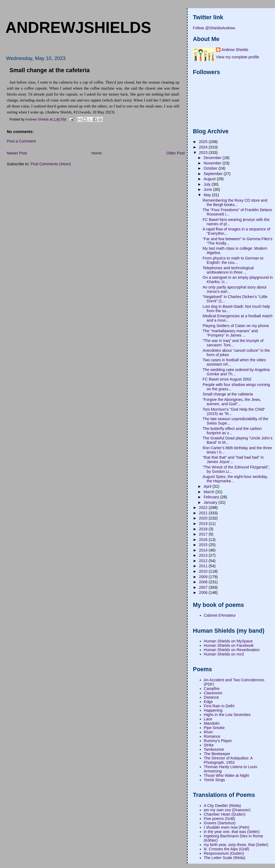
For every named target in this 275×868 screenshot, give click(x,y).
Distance (211, 697)
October (211, 168)
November (213, 163)
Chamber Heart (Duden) (225, 814)
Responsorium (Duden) (224, 853)
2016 (204, 540)
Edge (208, 702)
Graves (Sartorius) (220, 823)
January (211, 502)
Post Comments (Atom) (51, 164)
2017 (204, 534)
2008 (204, 582)
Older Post (176, 153)
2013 (204, 555)
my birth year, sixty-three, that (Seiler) (236, 845)
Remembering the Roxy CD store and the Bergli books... (235, 202)
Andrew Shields (235, 50)
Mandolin (212, 723)
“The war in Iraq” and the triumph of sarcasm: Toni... (233, 343)
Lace (208, 719)
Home (97, 153)
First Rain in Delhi (219, 706)
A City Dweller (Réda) (222, 806)
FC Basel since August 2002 (227, 379)
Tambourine (214, 749)
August (210, 179)
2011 (204, 566)
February (212, 497)
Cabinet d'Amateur (220, 615)
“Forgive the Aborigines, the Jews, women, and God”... (232, 402)
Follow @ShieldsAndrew (214, 28)
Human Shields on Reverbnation (232, 650)
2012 (204, 561)
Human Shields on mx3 (224, 654)
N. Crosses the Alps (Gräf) (227, 849)
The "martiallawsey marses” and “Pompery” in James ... (230, 333)
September (214, 174)
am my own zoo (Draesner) (227, 810)
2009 (204, 577)
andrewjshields (78, 27)
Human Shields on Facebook (229, 645)
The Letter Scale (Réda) (225, 858)
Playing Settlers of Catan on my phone (236, 326)
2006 (204, 593)
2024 (204, 147)
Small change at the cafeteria (228, 394)
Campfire (212, 689)
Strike (209, 745)
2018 (204, 529)
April (208, 486)
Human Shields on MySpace (228, 641)
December (213, 158)
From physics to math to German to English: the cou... (233, 260)
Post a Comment (21, 141)
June (208, 189)
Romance (212, 736)
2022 (204, 508)
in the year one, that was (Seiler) (232, 832)
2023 (204, 153)
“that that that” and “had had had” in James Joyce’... (233, 460)
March (210, 492)
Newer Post (17, 153)
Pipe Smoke (214, 728)
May (208, 195)
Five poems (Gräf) (219, 819)
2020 (204, 518)
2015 (204, 545)
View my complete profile (238, 57)
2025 (204, 142)
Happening (213, 710)
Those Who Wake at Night (226, 775)
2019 (204, 524)
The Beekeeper (217, 754)
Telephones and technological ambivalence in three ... (228, 270)
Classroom (213, 693)
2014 (204, 550)
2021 (204, 513)
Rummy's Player (218, 741)
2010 (204, 571)
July (208, 184)
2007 (204, 587)
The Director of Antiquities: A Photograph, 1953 (228, 760)
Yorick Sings (214, 780)
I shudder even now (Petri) (227, 827)
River (208, 732)
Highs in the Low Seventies (227, 715)
